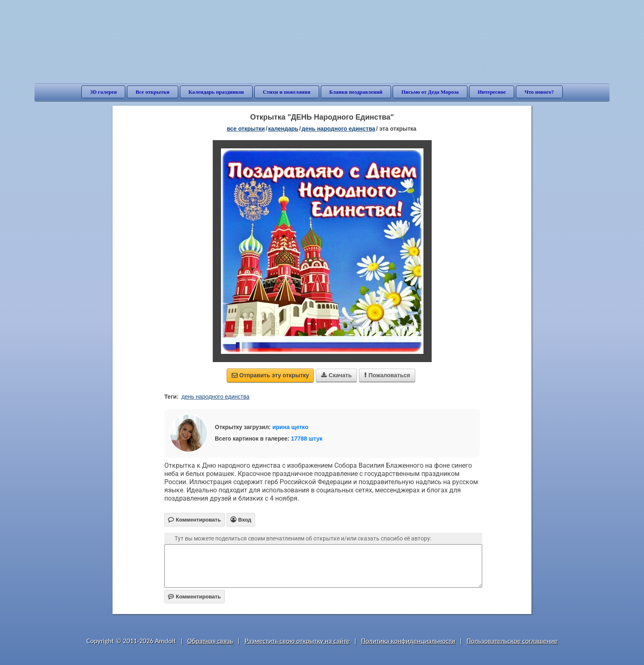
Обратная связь (210, 641)
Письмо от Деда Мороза (430, 92)
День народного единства (338, 129)
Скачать (336, 375)
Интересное (492, 92)
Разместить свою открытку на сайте (297, 641)
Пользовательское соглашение (512, 641)
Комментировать (194, 597)
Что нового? (539, 92)
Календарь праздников (216, 92)
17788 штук (307, 439)
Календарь (283, 129)
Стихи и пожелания (287, 92)
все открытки (246, 129)
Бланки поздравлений (356, 92)
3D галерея (103, 92)
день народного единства (216, 397)
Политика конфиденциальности (408, 641)
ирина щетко (290, 427)
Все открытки (153, 92)
